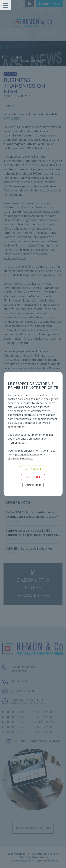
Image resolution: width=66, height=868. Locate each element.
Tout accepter (33, 469)
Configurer (33, 485)
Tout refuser (33, 477)
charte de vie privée (20, 458)
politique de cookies (27, 454)
